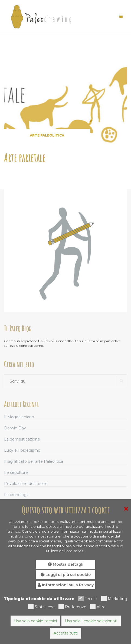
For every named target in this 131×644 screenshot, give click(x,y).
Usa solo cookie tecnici (35, 621)
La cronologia (17, 495)
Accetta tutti (66, 633)
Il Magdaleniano (19, 417)
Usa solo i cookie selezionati (91, 621)
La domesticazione (22, 439)
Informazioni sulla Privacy (66, 585)
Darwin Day (15, 428)
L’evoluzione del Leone (26, 484)
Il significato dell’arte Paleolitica (34, 461)
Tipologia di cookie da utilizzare (39, 599)
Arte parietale (25, 158)
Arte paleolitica (47, 135)
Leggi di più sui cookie (66, 575)
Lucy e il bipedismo (22, 450)
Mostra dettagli (66, 564)
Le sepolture (16, 473)
